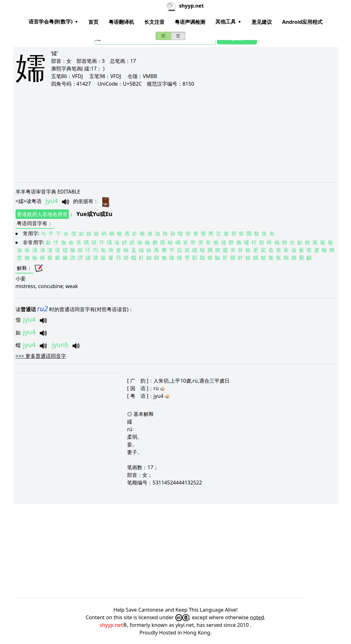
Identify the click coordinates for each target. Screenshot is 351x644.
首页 (93, 22)
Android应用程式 (302, 22)
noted (257, 617)
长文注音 (154, 22)
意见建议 (262, 22)
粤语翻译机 (121, 22)
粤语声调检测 (190, 22)
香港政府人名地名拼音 (42, 214)
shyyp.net (111, 625)
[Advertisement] (176, 135)
